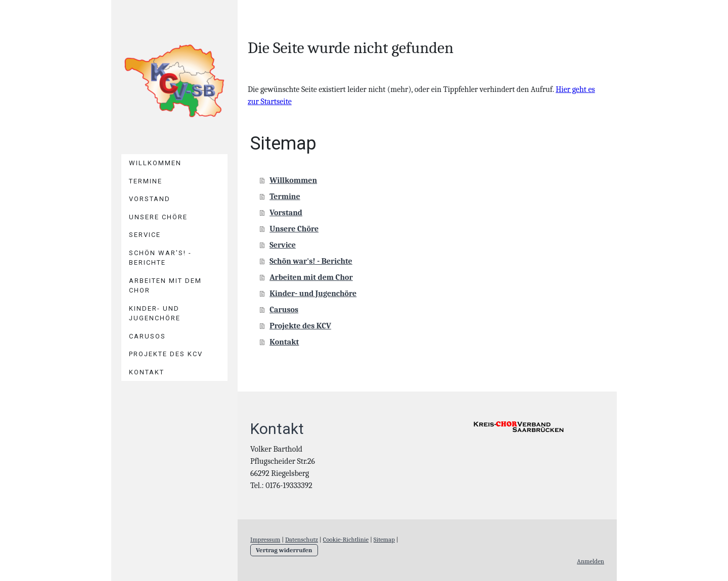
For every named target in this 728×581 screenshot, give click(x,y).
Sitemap (384, 539)
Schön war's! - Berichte (160, 258)
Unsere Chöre (158, 217)
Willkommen (155, 163)
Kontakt (147, 372)
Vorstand (150, 199)
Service (145, 235)
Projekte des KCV (166, 354)
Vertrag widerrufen (284, 550)
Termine (146, 181)
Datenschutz (302, 539)
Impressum (265, 539)
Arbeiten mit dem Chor (165, 286)
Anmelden (590, 561)
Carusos (147, 336)
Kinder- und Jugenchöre (155, 313)
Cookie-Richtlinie (346, 539)
